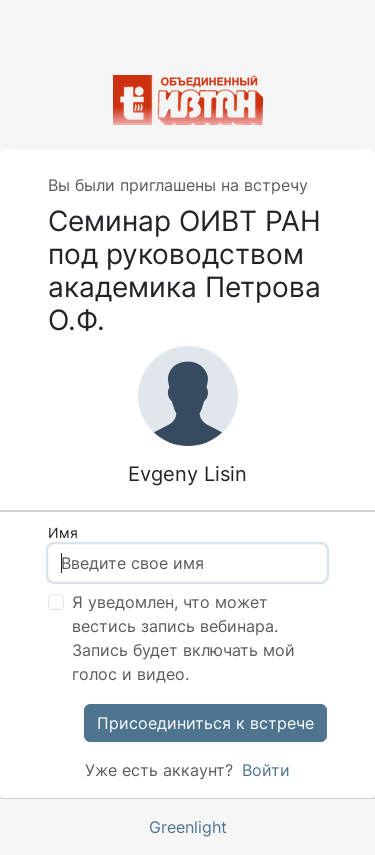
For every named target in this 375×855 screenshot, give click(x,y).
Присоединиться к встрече (205, 723)
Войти (263, 770)
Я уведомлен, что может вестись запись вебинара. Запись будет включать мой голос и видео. (183, 638)
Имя (63, 532)
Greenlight (188, 827)
